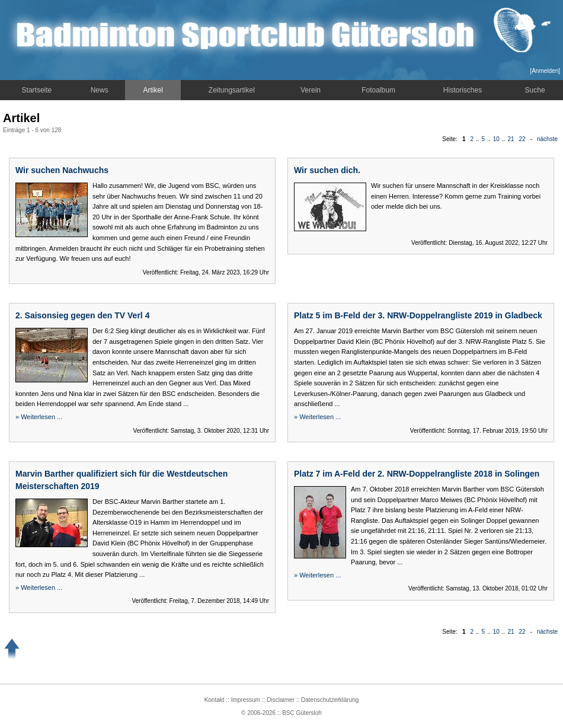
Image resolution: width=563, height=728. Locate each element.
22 (522, 139)
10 (496, 139)
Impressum (246, 700)
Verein (311, 90)
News (100, 90)
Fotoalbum (378, 90)
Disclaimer (281, 700)
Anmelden (545, 71)
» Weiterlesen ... (39, 417)
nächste (547, 139)
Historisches (463, 90)
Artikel (153, 90)
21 (511, 139)
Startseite (37, 90)
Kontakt (215, 700)
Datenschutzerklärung (330, 700)
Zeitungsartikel (232, 90)
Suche (535, 90)
